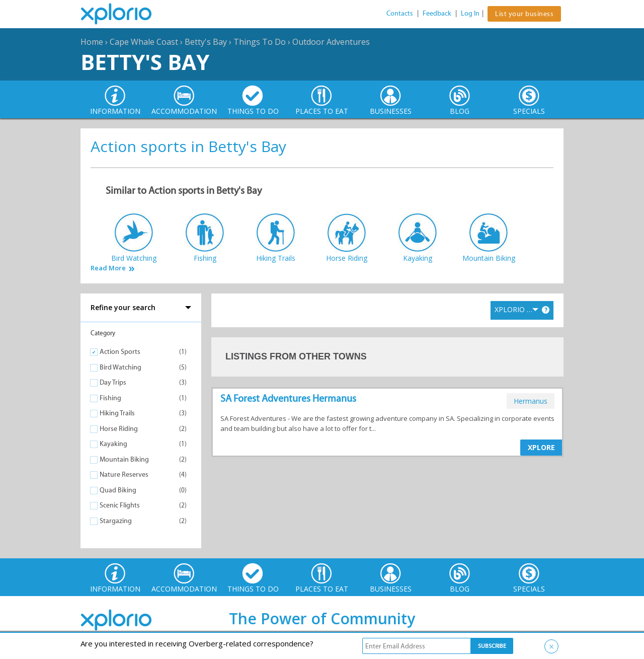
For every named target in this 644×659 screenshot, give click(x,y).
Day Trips (113, 382)
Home (92, 42)
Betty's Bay (206, 42)
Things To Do (260, 42)
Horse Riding (119, 429)
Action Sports (120, 352)
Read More (108, 268)
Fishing (110, 398)
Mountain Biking (124, 459)
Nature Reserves (124, 474)
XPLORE (541, 447)
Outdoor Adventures (331, 42)
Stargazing (116, 521)
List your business (524, 14)
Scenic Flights (120, 505)
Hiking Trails (117, 413)
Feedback (437, 13)
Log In (470, 13)
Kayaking (113, 444)
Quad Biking (118, 490)
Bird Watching (120, 367)
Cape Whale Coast (144, 42)
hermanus (531, 401)
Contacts (400, 13)
